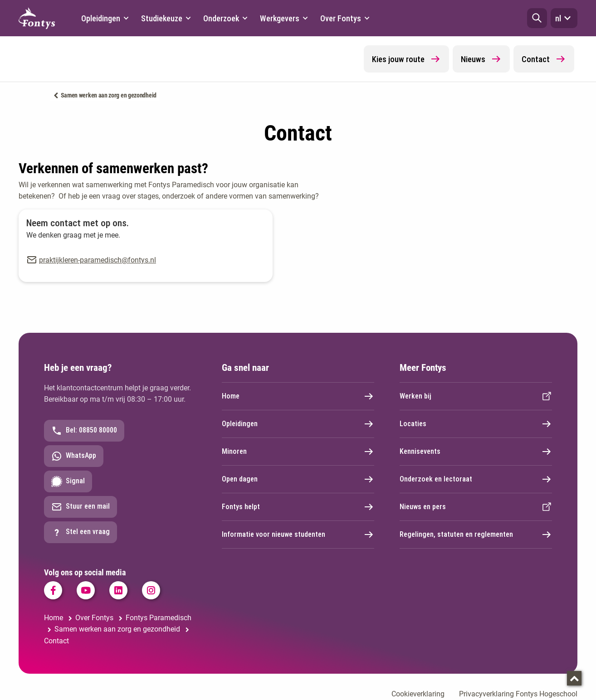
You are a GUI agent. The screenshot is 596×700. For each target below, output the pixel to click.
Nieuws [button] (481, 59)
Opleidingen (298, 424)
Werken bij (476, 396)
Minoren (298, 452)
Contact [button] (544, 59)
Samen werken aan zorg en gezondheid (109, 95)
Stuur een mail (81, 507)
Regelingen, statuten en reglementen (476, 535)
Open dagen (298, 479)
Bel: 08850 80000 (84, 431)
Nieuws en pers (476, 507)
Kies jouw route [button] (406, 59)
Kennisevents (476, 452)
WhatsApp (74, 456)
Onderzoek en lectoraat (476, 479)
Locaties (476, 424)
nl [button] (564, 18)
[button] (537, 18)
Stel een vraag (81, 532)
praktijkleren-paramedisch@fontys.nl (98, 260)
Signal (68, 481)
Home (298, 396)
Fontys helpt (298, 507)
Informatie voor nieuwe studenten (298, 535)
